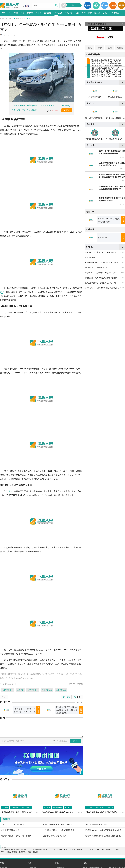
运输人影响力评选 (27, 807)
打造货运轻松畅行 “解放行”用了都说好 (16, 836)
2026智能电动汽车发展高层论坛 (14, 853)
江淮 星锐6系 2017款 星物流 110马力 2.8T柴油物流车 (108, 89)
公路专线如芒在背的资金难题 (96, 824)
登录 (73, 5)
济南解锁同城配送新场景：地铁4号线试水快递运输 (104, 836)
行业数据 (68, 807)
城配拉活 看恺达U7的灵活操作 (55, 836)
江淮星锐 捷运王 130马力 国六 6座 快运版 (108, 67)
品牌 (14, 110)
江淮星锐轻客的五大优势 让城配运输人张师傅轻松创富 (112, 216)
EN (25, 6)
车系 (18, 110)
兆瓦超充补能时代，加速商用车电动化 (69, 853)
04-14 (122, 220)
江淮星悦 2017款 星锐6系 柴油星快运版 (107, 78)
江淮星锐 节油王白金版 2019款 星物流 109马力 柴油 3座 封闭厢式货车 (67, 710)
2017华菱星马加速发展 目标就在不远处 (58, 824)
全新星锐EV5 (47, 690)
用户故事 (91, 197)
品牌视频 (91, 171)
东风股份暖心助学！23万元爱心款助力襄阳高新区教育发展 (102, 314)
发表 (75, 741)
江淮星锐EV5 (61, 690)
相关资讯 (90, 298)
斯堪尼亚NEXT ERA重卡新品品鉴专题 (105, 853)
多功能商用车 (33, 690)
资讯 (90, 48)
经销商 (34, 110)
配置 (23, 110)
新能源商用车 (8, 690)
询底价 (67, 110)
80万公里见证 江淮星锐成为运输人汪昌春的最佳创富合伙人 (112, 204)
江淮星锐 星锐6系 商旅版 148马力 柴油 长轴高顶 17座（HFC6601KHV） (108, 105)
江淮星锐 (20, 690)
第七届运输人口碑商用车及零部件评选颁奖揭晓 (115, 165)
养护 (100, 48)
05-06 (122, 304)
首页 (11, 19)
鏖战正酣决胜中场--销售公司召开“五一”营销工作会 (102, 334)
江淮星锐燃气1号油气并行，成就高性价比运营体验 (115, 191)
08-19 (122, 256)
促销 (110, 48)
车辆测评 (20, 19)
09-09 (122, 209)
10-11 (122, 244)
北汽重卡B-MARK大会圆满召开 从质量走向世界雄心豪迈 (104, 830)
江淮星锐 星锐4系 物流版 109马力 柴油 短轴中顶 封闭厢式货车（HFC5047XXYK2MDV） (108, 94)
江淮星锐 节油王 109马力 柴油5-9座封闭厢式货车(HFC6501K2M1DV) (108, 73)
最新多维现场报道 (94, 119)
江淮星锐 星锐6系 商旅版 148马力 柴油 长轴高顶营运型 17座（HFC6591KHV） (108, 111)
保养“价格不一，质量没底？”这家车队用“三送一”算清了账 (102, 324)
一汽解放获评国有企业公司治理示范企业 (59, 830)
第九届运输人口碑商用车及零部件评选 (95, 165)
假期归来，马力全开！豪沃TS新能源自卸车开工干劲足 (102, 304)
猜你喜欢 (5, 779)
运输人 (11, 491)
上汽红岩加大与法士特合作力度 (14, 824)
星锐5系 (110, 807)
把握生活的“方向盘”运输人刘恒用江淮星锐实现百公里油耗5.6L (112, 239)
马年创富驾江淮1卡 (40, 853)
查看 (123, 289)
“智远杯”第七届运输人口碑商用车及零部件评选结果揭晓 (115, 139)
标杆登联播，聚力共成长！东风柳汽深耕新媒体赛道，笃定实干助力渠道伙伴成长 (102, 329)
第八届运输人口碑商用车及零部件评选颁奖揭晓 (19, 856)
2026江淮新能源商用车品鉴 (95, 139)
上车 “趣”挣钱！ (91, 309)
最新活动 (91, 145)
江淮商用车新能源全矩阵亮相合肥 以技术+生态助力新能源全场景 (95, 191)
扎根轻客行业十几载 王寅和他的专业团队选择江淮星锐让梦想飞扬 (112, 227)
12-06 (122, 232)
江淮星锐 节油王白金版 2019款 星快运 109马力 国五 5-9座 (25, 710)
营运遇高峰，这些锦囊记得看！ (97, 319)
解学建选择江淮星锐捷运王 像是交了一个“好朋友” (112, 251)
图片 (28, 110)
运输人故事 (15, 807)
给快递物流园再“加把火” (11, 830)
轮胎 (2, 292)
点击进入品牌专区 (98, 24)
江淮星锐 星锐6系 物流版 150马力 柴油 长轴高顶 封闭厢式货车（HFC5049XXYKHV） (108, 100)
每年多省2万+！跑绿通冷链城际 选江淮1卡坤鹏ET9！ (102, 339)
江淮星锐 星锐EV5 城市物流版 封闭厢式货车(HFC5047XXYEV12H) (41, 106)
